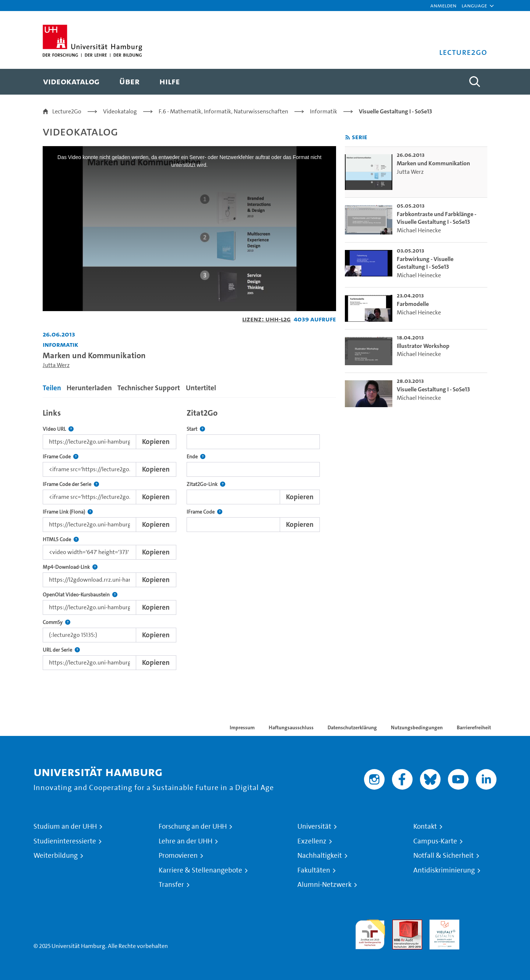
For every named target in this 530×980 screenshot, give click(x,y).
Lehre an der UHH (185, 841)
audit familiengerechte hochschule (370, 933)
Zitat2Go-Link (206, 484)
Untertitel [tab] (201, 388)
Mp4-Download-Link (70, 567)
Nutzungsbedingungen (417, 727)
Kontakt (425, 826)
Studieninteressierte (65, 841)
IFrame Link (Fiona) (68, 512)
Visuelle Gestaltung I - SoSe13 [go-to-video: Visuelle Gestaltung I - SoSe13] (433, 389)
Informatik (324, 111)
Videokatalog (120, 111)
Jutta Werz (56, 365)
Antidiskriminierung (444, 870)
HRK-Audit (443, 924)
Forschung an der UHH (193, 826)
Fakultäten (314, 870)
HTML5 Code (61, 540)
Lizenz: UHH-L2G (266, 319)
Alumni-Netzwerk (324, 885)
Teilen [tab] (52, 388)
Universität (314, 826)
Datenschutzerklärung (352, 727)
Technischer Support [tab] (149, 388)
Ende (196, 457)
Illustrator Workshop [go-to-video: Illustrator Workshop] (423, 346)
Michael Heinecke (419, 230)
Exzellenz (312, 841)
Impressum (242, 727)
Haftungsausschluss (291, 727)
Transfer (171, 885)
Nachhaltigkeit (320, 856)
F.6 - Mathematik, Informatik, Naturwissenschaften (223, 111)
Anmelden (443, 5)
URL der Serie (61, 650)
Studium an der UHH (65, 826)
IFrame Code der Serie (71, 484)
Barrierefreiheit (474, 727)
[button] (474, 6)
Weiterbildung (56, 856)
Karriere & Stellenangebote (200, 870)
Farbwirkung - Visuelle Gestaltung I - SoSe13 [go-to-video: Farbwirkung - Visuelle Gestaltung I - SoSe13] (425, 263)
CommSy (56, 622)
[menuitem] (71, 82)
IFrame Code (61, 457)
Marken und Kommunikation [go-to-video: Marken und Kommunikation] (433, 163)
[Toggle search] (474, 82)
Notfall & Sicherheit (444, 856)
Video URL (58, 429)
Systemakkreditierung (482, 924)
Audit (399, 924)
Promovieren (178, 856)
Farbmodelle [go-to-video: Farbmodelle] (413, 304)
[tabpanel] (189, 537)
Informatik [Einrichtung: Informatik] (61, 344)
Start (196, 429)
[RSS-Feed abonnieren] (348, 138)
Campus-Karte (435, 841)
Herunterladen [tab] (89, 388)
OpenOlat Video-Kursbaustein (80, 595)
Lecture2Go (67, 111)
